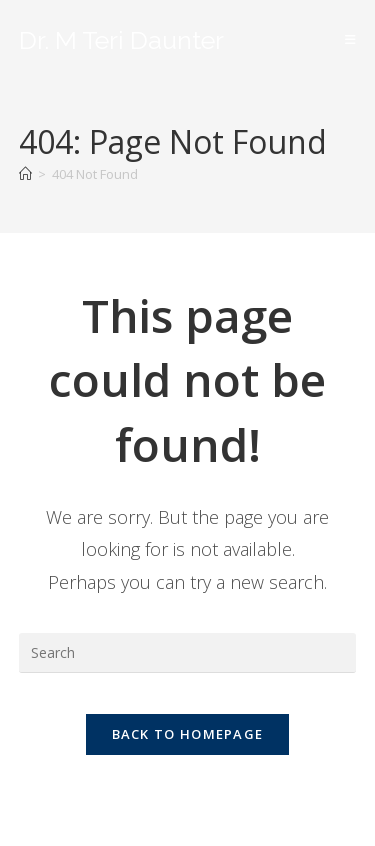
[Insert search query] (188, 653)
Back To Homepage (188, 734)
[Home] (25, 174)
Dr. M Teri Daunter (121, 40)
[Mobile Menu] (351, 39)
